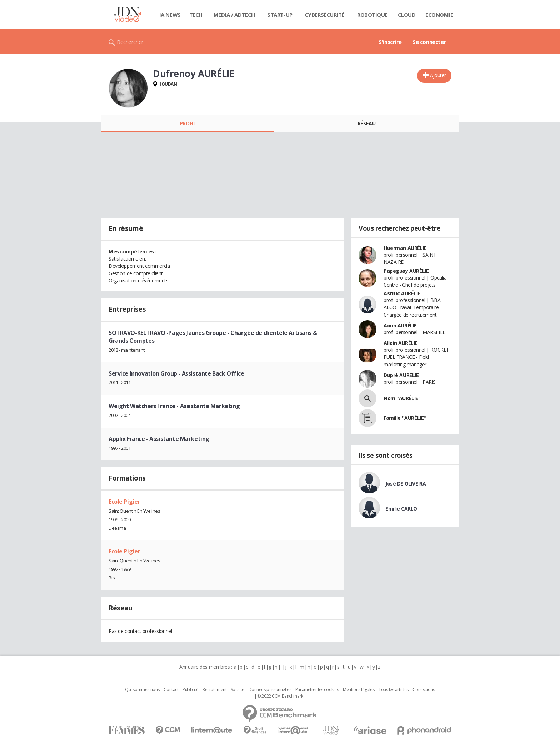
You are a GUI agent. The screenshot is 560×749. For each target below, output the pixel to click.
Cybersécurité (325, 15)
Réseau (366, 123)
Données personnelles (270, 690)
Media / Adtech (234, 15)
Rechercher (130, 42)
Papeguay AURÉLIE (406, 271)
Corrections (424, 690)
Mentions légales (359, 690)
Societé (237, 690)
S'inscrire (390, 42)
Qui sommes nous (142, 690)
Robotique (372, 15)
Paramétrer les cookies (317, 690)
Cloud (407, 15)
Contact (171, 690)
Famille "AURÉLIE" (405, 418)
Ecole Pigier (124, 502)
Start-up (280, 15)
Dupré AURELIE (401, 375)
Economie (439, 15)
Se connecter (429, 42)
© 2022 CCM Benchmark (280, 696)
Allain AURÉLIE (401, 343)
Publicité (190, 690)
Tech (196, 15)
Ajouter (438, 75)
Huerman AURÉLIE (405, 248)
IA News (170, 15)
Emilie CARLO (401, 509)
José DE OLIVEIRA (406, 484)
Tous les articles (394, 690)
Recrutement (214, 690)
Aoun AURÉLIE (400, 325)
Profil (188, 123)
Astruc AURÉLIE (402, 293)
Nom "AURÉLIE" (402, 398)
